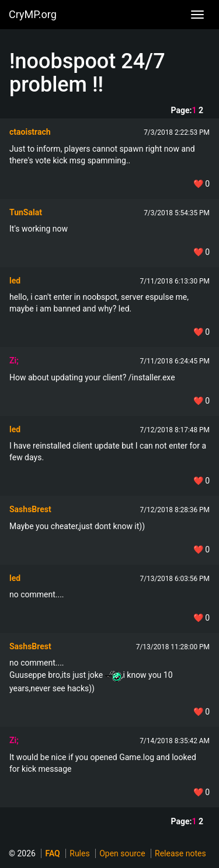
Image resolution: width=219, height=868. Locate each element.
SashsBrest (30, 509)
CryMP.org (33, 14)
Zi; (14, 360)
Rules (79, 853)
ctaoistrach (30, 132)
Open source (122, 853)
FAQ (52, 853)
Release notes (180, 853)
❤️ (201, 184)
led (15, 281)
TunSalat (26, 212)
